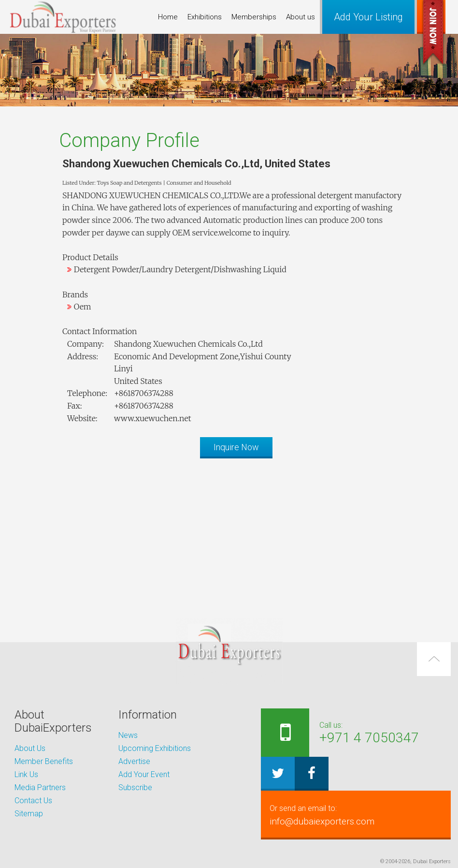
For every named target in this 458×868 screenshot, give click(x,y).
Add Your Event (144, 774)
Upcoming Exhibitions (155, 748)
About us (301, 17)
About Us (30, 748)
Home (168, 17)
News (128, 735)
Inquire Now (236, 447)
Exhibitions (205, 17)
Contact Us (33, 801)
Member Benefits (44, 761)
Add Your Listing (368, 17)
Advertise (134, 761)
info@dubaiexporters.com (348, 815)
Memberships (254, 17)
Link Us (26, 774)
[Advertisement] (229, 533)
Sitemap (29, 814)
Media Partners (40, 787)
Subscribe (135, 787)
